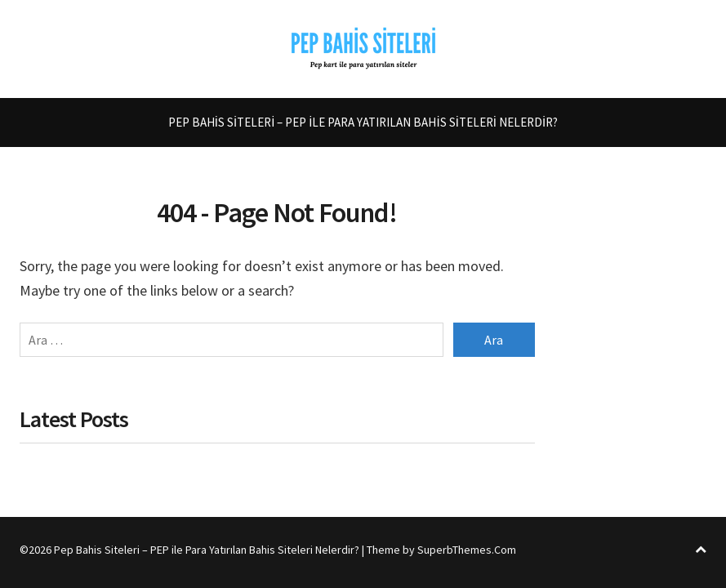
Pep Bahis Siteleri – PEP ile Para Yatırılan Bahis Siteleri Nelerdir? (363, 122)
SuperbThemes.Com (467, 550)
